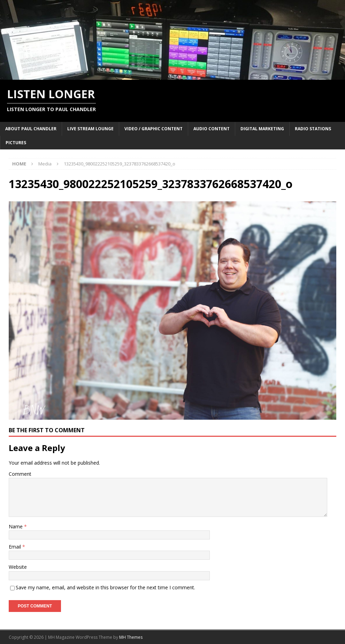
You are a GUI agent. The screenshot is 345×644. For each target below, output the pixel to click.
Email (16, 547)
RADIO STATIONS (313, 129)
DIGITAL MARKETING (262, 129)
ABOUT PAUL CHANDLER (31, 129)
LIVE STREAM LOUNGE (90, 129)
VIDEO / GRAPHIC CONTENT (154, 129)
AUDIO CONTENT (212, 129)
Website (18, 567)
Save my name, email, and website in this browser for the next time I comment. (105, 587)
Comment (20, 474)
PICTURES (16, 143)
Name (16, 526)
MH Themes (131, 637)
